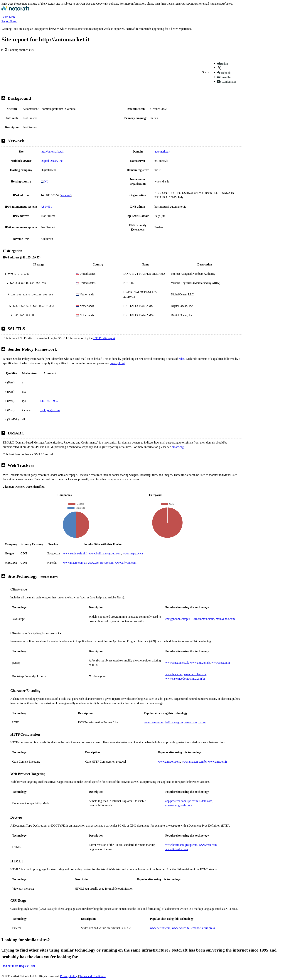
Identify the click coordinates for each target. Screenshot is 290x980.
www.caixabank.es (195, 674)
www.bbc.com (174, 674)
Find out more (10, 966)
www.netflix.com (160, 928)
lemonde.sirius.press (203, 928)
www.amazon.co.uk (177, 663)
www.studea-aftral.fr (75, 553)
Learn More (9, 17)
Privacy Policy (69, 976)
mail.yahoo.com (225, 619)
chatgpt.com (173, 619)
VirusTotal (66, 195)
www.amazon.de (200, 663)
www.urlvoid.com (126, 563)
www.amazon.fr (218, 762)
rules (182, 359)
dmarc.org (178, 447)
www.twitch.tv (181, 928)
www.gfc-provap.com (101, 563)
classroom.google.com (179, 805)
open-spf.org (117, 363)
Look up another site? (19, 50)
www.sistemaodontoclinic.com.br (185, 679)
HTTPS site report (104, 338)
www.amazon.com (169, 762)
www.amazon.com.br (194, 762)
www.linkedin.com (177, 849)
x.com (202, 722)
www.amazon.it (221, 663)
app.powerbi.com (176, 801)
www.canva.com (154, 722)
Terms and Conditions (93, 976)
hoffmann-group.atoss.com (181, 722)
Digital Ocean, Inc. (52, 161)
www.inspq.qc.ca (133, 553)
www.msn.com (208, 845)
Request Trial (27, 966)
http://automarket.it (52, 152)
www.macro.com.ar (75, 563)
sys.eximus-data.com (200, 801)
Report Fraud (9, 21)
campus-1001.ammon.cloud (198, 619)
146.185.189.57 (49, 401)
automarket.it (162, 152)
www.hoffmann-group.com (105, 553)
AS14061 (46, 207)
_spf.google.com (50, 410)
